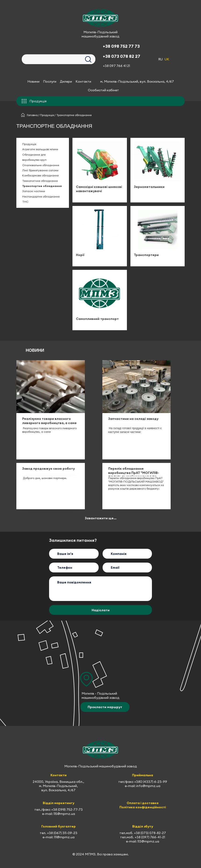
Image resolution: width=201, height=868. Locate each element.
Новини (33, 81)
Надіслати (101, 610)
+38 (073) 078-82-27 (150, 833)
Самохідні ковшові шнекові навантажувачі (99, 189)
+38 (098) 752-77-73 (67, 809)
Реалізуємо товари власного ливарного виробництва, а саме (49, 421)
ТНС (25, 202)
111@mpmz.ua (64, 837)
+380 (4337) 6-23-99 (151, 782)
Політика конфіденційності (143, 807)
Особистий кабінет (103, 90)
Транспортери (146, 255)
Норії (80, 255)
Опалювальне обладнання (41, 165)
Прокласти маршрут (105, 707)
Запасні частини (34, 191)
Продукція (47, 115)
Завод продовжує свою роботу (48, 469)
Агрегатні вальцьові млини (40, 149)
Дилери (66, 81)
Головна (32, 115)
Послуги (50, 81)
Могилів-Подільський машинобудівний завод (100, 34)
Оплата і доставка (143, 803)
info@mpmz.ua (148, 786)
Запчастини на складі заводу (133, 419)
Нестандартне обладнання (41, 196)
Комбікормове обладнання (40, 176)
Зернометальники (149, 187)
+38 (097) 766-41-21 (150, 837)
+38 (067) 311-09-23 (62, 833)
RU (160, 59)
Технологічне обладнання (40, 181)
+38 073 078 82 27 (122, 56)
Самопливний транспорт (97, 319)
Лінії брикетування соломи (40, 170)
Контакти (83, 81)
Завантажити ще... (101, 518)
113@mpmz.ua (148, 842)
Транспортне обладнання (42, 186)
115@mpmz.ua (64, 814)
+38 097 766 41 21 (116, 66)
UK (167, 59)
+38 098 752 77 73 (121, 46)
